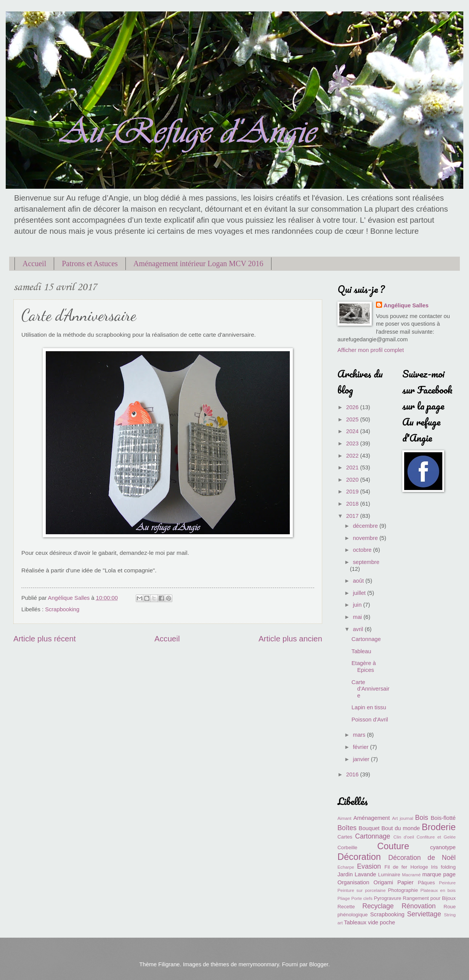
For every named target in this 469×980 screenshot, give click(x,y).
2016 (353, 774)
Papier (406, 882)
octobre (363, 550)
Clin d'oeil (404, 837)
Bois (422, 818)
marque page (439, 874)
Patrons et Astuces (90, 263)
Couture (393, 846)
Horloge (419, 867)
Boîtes (347, 828)
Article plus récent (45, 639)
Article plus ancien (290, 639)
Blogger (319, 964)
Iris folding (443, 867)
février (361, 747)
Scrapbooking (62, 609)
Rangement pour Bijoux (429, 898)
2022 (353, 456)
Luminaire (389, 875)
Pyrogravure (387, 898)
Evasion (369, 866)
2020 (353, 480)
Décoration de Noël (422, 858)
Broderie (439, 827)
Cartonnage (366, 639)
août (359, 581)
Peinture (447, 883)
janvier (362, 759)
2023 (353, 443)
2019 (353, 492)
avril (359, 629)
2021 (353, 468)
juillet (360, 593)
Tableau (361, 651)
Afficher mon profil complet (371, 350)
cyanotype (443, 847)
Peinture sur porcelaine (361, 890)
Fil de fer (396, 867)
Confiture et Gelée (436, 837)
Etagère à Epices (364, 667)
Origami (384, 882)
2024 (353, 431)
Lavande (365, 874)
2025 (353, 419)
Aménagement (372, 818)
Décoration (359, 857)
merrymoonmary (259, 964)
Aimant (345, 818)
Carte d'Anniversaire (371, 689)
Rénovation (418, 906)
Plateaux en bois (438, 890)
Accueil (34, 263)
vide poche (381, 922)
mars (360, 735)
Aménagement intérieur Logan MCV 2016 (198, 263)
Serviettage (424, 914)
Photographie (403, 890)
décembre (366, 526)
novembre (366, 538)
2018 (353, 504)
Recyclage (378, 906)
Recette (346, 907)
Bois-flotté (443, 818)
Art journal (402, 818)
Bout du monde (401, 828)
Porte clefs (362, 898)
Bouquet (369, 828)
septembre (366, 562)
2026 (353, 407)
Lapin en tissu (369, 707)
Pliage (344, 898)
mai (358, 617)
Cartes (345, 837)
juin (358, 605)
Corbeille (347, 847)
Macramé (411, 875)
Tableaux (355, 922)
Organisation (353, 882)
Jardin (345, 874)
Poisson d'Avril (370, 720)
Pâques (426, 883)
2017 (353, 516)
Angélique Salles (406, 305)
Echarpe (346, 867)
